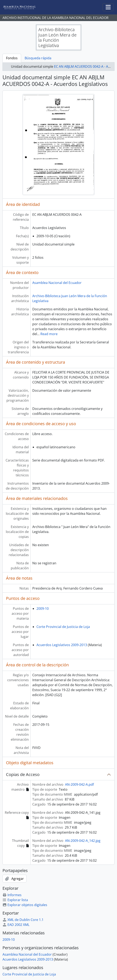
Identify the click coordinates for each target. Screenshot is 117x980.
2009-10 (43, 609)
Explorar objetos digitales (25, 905)
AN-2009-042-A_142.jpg (83, 841)
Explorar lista (15, 900)
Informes (12, 895)
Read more (49, 334)
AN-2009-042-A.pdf (79, 784)
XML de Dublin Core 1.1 (23, 920)
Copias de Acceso (23, 774)
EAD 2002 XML (16, 925)
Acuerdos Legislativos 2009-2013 (62, 645)
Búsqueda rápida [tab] (38, 58)
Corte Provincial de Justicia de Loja (63, 627)
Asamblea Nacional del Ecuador (57, 283)
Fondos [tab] (12, 58)
